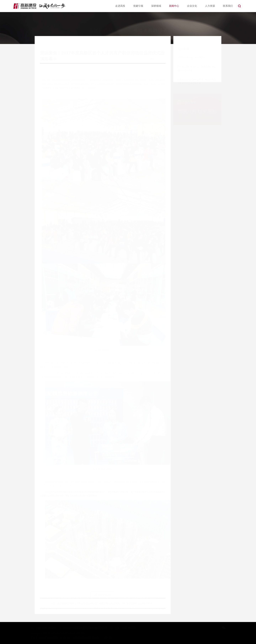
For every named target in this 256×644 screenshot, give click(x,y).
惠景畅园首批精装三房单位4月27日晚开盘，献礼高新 (82, 603)
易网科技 (108, 638)
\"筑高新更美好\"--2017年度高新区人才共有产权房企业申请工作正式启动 (140, 603)
